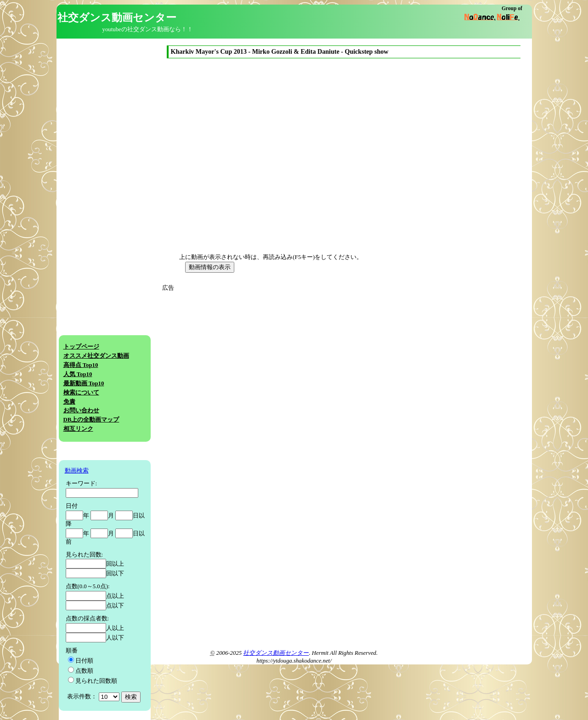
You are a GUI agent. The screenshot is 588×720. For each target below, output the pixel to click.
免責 (69, 402)
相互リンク (78, 429)
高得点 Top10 (81, 365)
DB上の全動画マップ (91, 420)
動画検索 (77, 471)
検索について (81, 393)
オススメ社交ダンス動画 (96, 356)
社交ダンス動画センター (276, 653)
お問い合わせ (81, 411)
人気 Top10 (78, 374)
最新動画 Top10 (84, 383)
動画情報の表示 (210, 267)
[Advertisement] (249, 357)
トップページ (81, 347)
